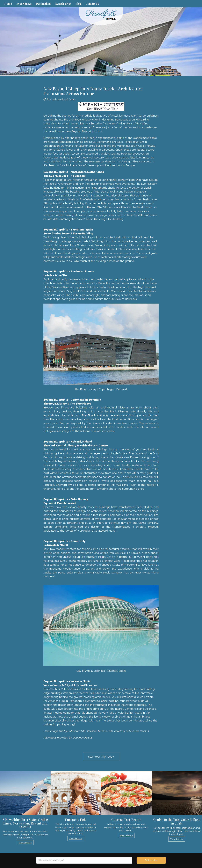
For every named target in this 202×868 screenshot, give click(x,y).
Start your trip (151, 860)
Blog (78, 4)
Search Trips (63, 4)
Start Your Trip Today (101, 757)
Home (8, 4)
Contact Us (92, 4)
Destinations (43, 4)
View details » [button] (25, 843)
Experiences (24, 4)
